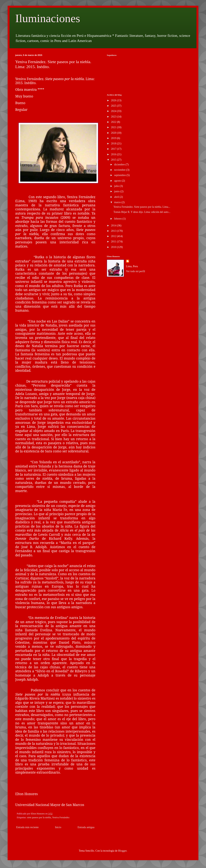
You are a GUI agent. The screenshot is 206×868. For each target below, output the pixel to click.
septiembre (120, 175)
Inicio (58, 827)
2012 (114, 236)
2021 (114, 127)
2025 (114, 106)
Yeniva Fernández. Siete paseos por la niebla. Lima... (142, 207)
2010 (114, 247)
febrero (118, 219)
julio (117, 186)
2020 (114, 133)
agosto (118, 181)
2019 (114, 138)
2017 (114, 149)
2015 (114, 160)
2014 (114, 226)
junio (117, 191)
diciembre (120, 165)
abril (117, 197)
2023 (114, 117)
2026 (114, 100)
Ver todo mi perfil (136, 271)
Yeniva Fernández (61, 817)
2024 (114, 111)
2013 (114, 231)
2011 (114, 242)
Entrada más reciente (27, 827)
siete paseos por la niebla (39, 817)
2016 (114, 154)
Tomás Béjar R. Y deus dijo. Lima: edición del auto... (142, 212)
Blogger (122, 851)
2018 (114, 144)
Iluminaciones (48, 18)
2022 (114, 122)
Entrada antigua (86, 827)
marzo (118, 202)
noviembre (120, 170)
